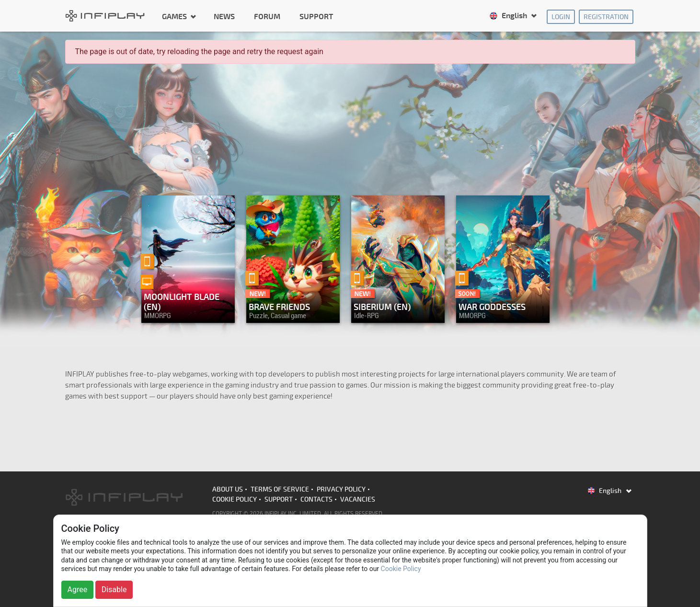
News (224, 17)
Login (561, 17)
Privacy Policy (341, 489)
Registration (606, 17)
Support (316, 17)
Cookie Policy (235, 499)
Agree (78, 590)
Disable (114, 590)
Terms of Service (280, 489)
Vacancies (358, 499)
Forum (267, 17)
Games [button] (175, 16)
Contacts (316, 499)
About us (228, 489)
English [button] (509, 16)
